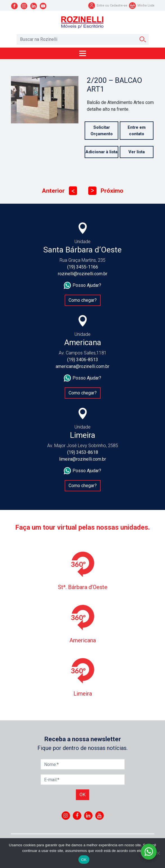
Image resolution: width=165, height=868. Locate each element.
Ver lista (137, 152)
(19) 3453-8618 (83, 452)
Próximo (106, 191)
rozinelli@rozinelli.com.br (83, 274)
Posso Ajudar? (82, 285)
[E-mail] (83, 780)
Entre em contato (137, 131)
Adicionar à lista (101, 152)
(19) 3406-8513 (83, 360)
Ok (82, 795)
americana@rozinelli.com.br (82, 366)
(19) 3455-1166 (83, 267)
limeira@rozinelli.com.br (82, 459)
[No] (158, 853)
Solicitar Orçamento (102, 131)
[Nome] (83, 764)
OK (84, 860)
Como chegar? (83, 300)
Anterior (59, 191)
